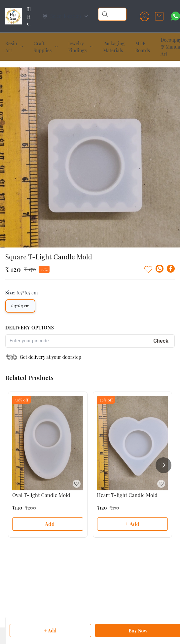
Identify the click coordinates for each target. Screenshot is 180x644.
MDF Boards (143, 47)
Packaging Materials (114, 47)
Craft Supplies (43, 47)
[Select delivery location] (66, 16)
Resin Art (11, 47)
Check (161, 341)
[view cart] (159, 16)
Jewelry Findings (78, 47)
